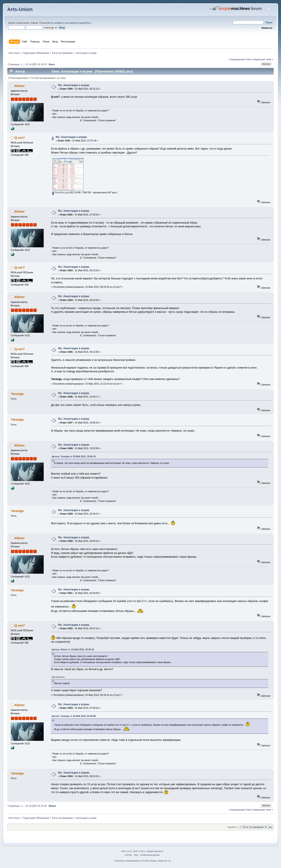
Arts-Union (20, 9)
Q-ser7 (19, 138)
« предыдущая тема (240, 59)
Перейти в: (233, 827)
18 (38, 64)
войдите (59, 23)
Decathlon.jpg (60, 192)
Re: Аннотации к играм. (74, 85)
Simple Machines (155, 851)
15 (27, 64)
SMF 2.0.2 (126, 851)
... (24, 64)
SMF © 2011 (139, 851)
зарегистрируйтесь (80, 23)
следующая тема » (263, 59)
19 (42, 64)
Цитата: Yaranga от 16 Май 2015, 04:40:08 (74, 716)
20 (45, 64)
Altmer (19, 86)
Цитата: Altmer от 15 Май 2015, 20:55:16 (73, 650)
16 (30, 64)
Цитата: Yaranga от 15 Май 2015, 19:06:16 (74, 457)
